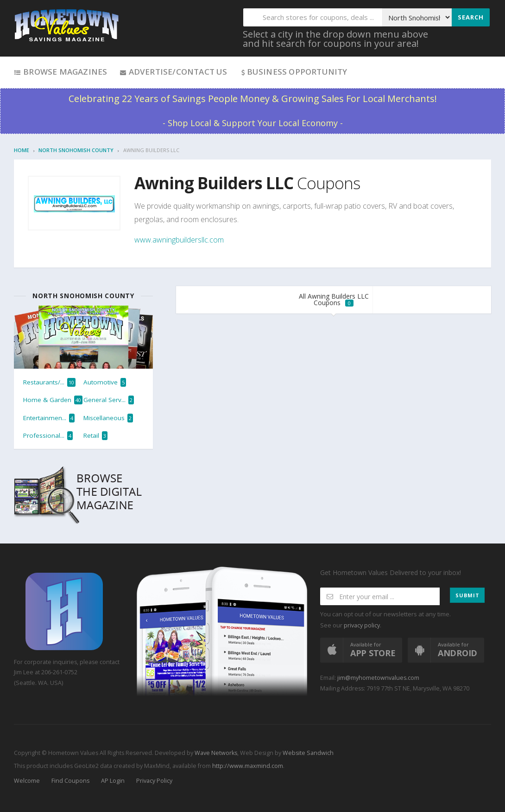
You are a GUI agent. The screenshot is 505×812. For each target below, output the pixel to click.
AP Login (113, 781)
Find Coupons (70, 781)
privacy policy (362, 625)
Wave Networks (215, 753)
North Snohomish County (76, 150)
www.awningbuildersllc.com (179, 240)
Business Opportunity (294, 72)
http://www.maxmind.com (248, 766)
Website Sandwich (307, 753)
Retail (95, 436)
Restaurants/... (49, 382)
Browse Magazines (60, 72)
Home (22, 150)
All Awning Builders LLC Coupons (334, 299)
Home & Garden (53, 400)
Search (471, 17)
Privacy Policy (154, 781)
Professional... (48, 436)
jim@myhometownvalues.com (378, 678)
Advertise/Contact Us (173, 72)
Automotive (105, 382)
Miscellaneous (108, 418)
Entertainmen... (49, 418)
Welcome (27, 781)
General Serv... (109, 400)
